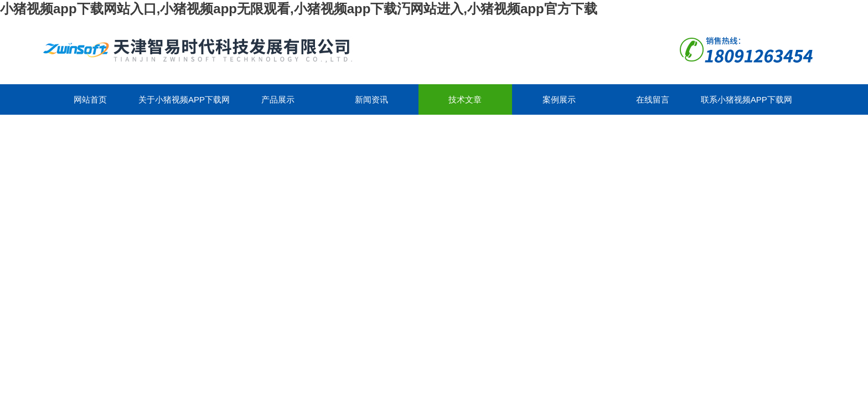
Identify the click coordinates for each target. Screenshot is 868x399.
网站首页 (90, 99)
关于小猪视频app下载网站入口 (184, 105)
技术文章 (465, 99)
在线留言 (653, 99)
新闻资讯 (371, 99)
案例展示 (559, 99)
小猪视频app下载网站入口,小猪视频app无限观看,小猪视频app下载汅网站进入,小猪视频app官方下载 (299, 9)
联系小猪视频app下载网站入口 (746, 105)
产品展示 (278, 99)
